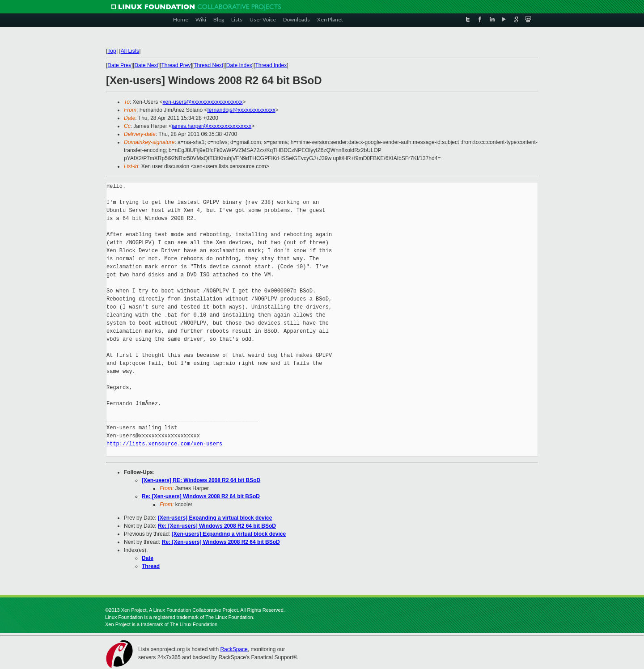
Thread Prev (176, 65)
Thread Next (208, 65)
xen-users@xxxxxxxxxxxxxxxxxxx (203, 102)
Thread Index (271, 65)
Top (112, 51)
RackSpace (234, 649)
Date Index (239, 65)
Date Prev (119, 65)
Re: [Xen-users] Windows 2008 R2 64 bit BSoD (201, 496)
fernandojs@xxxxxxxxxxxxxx (241, 110)
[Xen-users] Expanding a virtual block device (215, 518)
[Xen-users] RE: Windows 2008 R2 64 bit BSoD (201, 480)
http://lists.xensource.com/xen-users (164, 444)
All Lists (130, 51)
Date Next (146, 65)
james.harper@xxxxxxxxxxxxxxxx (212, 126)
